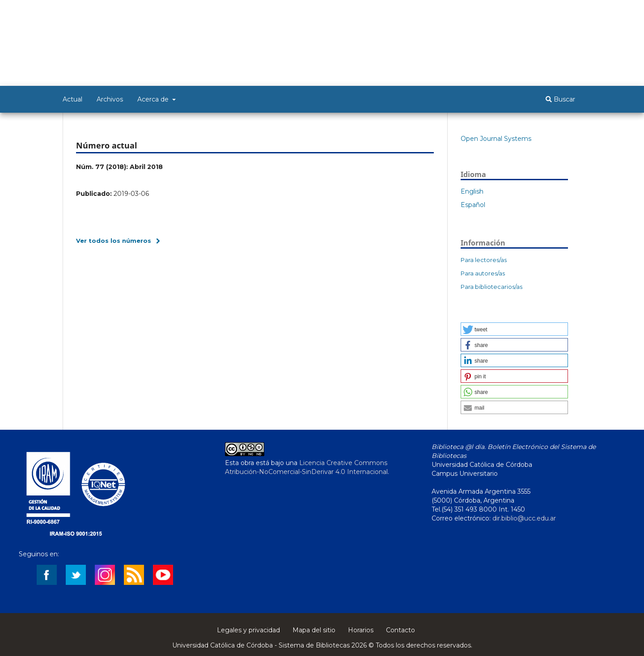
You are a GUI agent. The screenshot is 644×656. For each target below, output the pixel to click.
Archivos (110, 99)
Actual (72, 99)
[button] (514, 329)
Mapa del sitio (314, 630)
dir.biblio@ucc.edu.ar (524, 518)
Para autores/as (483, 273)
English (472, 191)
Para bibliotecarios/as (491, 287)
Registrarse (538, 12)
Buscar (560, 99)
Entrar (573, 12)
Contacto (400, 630)
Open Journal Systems (496, 139)
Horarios (361, 630)
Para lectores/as (484, 260)
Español (473, 205)
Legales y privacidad (248, 630)
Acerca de (154, 99)
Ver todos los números (114, 241)
